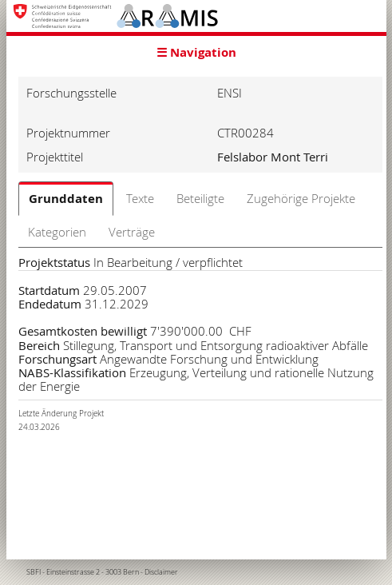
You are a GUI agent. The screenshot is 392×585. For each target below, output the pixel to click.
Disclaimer (161, 572)
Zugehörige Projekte (301, 198)
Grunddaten (66, 199)
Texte (140, 198)
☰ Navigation (196, 52)
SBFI (34, 572)
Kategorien (57, 232)
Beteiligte (200, 198)
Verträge (132, 232)
